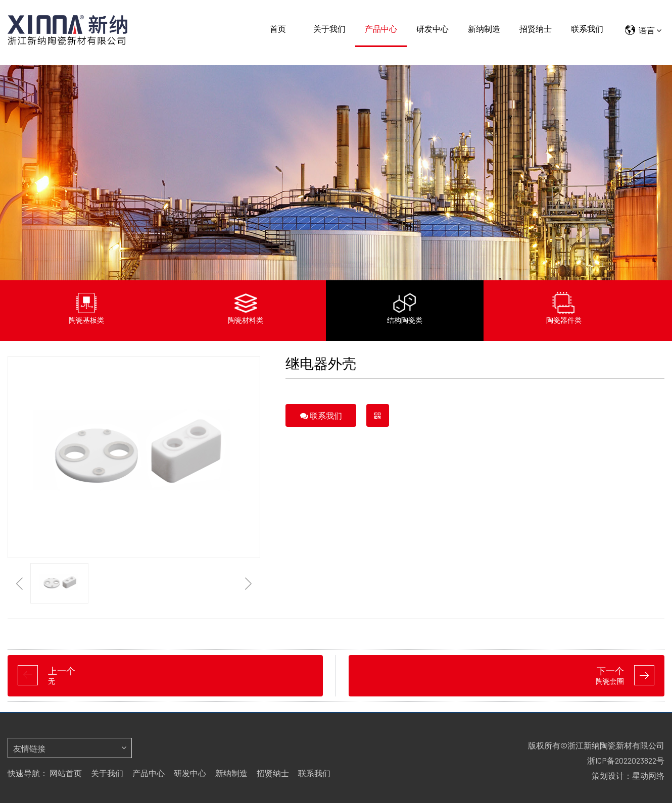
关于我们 (329, 29)
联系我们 (587, 29)
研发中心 (433, 29)
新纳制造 (484, 29)
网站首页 (66, 773)
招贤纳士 (536, 29)
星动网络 (648, 775)
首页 (278, 29)
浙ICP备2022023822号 (626, 760)
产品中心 (381, 29)
